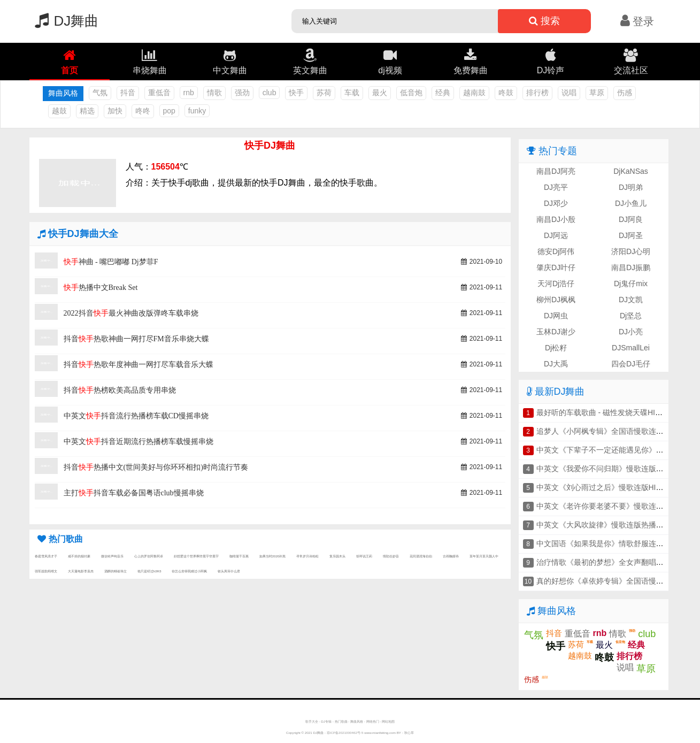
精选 (87, 111)
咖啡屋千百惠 (239, 556)
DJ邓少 (556, 203)
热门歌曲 (341, 721)
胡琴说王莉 (364, 556)
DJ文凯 (631, 300)
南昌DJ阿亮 (556, 171)
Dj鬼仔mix (631, 284)
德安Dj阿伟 (556, 251)
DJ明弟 (631, 187)
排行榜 (537, 93)
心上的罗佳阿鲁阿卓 (149, 556)
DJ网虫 (556, 316)
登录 (637, 21)
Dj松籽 (556, 348)
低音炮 (411, 93)
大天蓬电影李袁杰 (81, 571)
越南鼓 (474, 93)
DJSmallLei (631, 348)
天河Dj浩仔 (556, 284)
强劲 (242, 93)
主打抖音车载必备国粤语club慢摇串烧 (134, 493)
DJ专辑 (326, 721)
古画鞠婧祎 (451, 556)
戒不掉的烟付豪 (79, 556)
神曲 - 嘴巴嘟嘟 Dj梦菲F (111, 262)
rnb (189, 93)
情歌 (214, 93)
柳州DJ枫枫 (556, 300)
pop (169, 111)
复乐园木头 (337, 556)
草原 (597, 93)
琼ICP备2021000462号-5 (345, 733)
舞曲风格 (357, 721)
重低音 (159, 93)
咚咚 (143, 111)
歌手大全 (312, 721)
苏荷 (324, 93)
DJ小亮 (631, 332)
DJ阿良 (631, 219)
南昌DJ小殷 (556, 219)
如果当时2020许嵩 (273, 556)
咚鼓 (506, 93)
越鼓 (59, 111)
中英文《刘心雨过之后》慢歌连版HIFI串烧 (607, 487)
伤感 (625, 93)
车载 (352, 93)
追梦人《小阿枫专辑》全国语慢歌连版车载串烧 (615, 431)
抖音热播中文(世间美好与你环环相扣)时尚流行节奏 (156, 467)
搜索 (544, 21)
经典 (443, 93)
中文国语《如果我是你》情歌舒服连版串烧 (607, 543)
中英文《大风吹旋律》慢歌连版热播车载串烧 (611, 525)
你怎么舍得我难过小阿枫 (189, 571)
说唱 (569, 93)
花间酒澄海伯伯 (421, 556)
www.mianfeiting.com (380, 733)
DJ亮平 (556, 187)
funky (197, 111)
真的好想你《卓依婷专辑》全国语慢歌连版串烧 (615, 581)
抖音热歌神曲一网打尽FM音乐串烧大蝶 (136, 339)
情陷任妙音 (391, 556)
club (270, 93)
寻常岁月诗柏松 (307, 556)
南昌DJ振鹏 (631, 267)
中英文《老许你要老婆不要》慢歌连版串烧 (607, 506)
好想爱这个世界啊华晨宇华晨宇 (196, 556)
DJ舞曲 (64, 21)
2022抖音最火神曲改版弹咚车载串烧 (131, 313)
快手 (296, 93)
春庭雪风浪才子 (46, 556)
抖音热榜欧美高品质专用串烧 (120, 390)
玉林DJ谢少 (556, 332)
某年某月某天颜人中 (484, 556)
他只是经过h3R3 (149, 571)
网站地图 (388, 721)
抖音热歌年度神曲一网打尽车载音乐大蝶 (139, 365)
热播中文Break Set (101, 288)
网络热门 (373, 721)
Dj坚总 (631, 316)
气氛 (100, 93)
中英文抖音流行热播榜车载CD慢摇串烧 (136, 416)
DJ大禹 (556, 364)
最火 (380, 93)
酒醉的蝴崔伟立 (116, 571)
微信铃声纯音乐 (112, 556)
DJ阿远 (556, 235)
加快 (115, 111)
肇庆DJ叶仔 (556, 267)
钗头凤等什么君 (229, 571)
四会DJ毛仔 (631, 364)
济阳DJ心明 (631, 251)
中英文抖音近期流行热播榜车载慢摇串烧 (139, 442)
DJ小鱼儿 (631, 203)
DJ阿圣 (631, 235)
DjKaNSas (631, 171)
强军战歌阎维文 (46, 571)
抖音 (128, 93)
